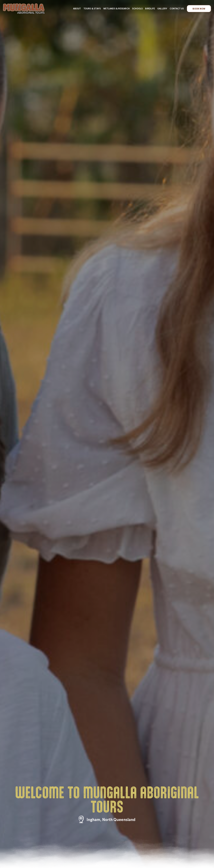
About (77, 8)
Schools (137, 8)
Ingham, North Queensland (111, 819)
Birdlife (150, 8)
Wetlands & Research (116, 8)
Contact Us (177, 8)
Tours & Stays (92, 8)
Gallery (162, 8)
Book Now (199, 9)
